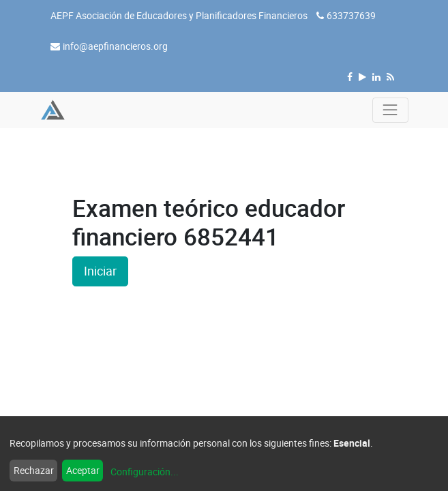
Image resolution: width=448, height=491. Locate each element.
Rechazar (34, 470)
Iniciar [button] (100, 271)
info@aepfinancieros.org (115, 46)
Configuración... (145, 472)
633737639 (351, 15)
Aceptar (83, 470)
